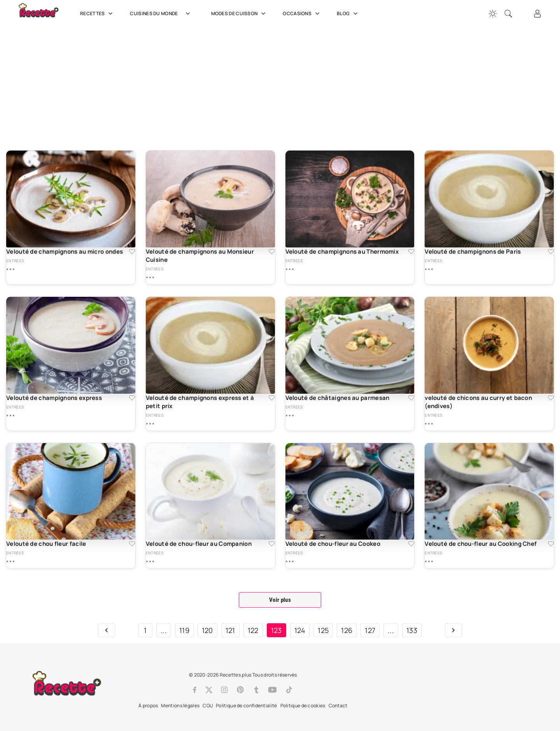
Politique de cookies (303, 706)
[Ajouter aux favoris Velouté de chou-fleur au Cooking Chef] (551, 544)
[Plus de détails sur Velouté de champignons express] (10, 415)
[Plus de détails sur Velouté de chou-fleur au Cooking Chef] (429, 561)
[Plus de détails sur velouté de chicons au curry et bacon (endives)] (429, 424)
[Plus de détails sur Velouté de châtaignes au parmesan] (290, 415)
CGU (208, 706)
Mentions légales (180, 706)
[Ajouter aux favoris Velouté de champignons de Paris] (551, 252)
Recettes (97, 14)
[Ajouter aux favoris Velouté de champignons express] (132, 398)
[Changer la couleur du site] (493, 14)
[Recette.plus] (44, 14)
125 (323, 630)
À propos (148, 706)
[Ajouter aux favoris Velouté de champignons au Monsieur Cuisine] (272, 252)
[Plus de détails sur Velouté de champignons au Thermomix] (290, 269)
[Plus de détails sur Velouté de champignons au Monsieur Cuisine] (150, 277)
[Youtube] (272, 690)
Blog (348, 14)
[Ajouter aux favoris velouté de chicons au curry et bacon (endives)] (551, 398)
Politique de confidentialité (246, 706)
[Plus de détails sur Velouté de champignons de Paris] (429, 269)
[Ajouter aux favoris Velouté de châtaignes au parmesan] (411, 398)
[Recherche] (508, 14)
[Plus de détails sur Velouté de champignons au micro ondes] (10, 269)
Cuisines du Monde (163, 14)
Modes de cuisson (239, 14)
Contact (338, 706)
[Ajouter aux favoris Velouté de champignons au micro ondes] (132, 252)
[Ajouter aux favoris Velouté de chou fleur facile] (132, 544)
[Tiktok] (289, 690)
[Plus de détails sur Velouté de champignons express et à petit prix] (150, 424)
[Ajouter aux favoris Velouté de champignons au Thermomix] (411, 252)
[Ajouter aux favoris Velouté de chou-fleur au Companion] (272, 544)
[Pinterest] (240, 690)
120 (207, 630)
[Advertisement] (239, 88)
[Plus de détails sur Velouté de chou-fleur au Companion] (150, 561)
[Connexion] (537, 14)
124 (300, 630)
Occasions (302, 14)
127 (370, 630)
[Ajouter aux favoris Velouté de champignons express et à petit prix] (272, 398)
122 (253, 630)
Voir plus (280, 600)
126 (347, 630)
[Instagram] (224, 690)
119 (184, 630)
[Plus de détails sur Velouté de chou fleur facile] (10, 561)
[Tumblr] (256, 690)
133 (412, 630)
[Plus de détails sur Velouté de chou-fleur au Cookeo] (290, 561)
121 (230, 630)
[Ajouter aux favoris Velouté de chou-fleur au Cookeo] (411, 544)
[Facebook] (195, 690)
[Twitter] (209, 690)
